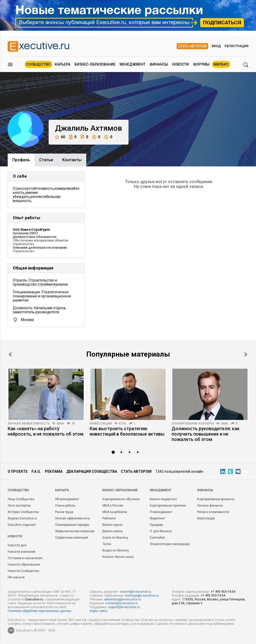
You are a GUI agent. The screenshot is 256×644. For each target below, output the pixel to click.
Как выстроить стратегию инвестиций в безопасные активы (127, 431)
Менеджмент (132, 64)
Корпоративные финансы (216, 499)
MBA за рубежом (115, 512)
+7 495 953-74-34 (223, 592)
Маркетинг (157, 518)
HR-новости (16, 577)
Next (246, 354)
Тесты (107, 544)
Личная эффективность (29, 424)
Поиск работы (65, 506)
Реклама (54, 471)
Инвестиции (101, 424)
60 (60, 137)
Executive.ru (34, 599)
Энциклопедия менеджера (170, 544)
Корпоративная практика (168, 506)
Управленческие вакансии (75, 531)
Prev (10, 354)
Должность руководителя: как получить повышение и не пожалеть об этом (206, 434)
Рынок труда (64, 512)
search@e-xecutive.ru (135, 592)
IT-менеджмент (161, 512)
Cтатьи (46, 160)
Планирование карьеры (193, 424)
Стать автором (192, 46)
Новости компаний (22, 552)
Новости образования (24, 565)
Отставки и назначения (25, 558)
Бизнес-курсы (112, 525)
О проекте (18, 471)
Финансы (159, 64)
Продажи (156, 525)
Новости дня (17, 545)
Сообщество (38, 64)
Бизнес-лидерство (163, 499)
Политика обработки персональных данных (40, 611)
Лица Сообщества (21, 499)
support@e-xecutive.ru (124, 607)
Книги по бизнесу (115, 538)
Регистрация (236, 46)
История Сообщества (23, 512)
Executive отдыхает (22, 525)
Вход (216, 46)
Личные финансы (210, 506)
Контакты (72, 160)
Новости (180, 64)
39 (73, 424)
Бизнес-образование (95, 64)
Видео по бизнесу (116, 550)
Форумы (201, 64)
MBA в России (113, 506)
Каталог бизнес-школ (118, 557)
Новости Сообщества (23, 571)
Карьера (63, 64)
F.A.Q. (36, 471)
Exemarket (157, 538)
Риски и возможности (213, 512)
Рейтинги (109, 518)
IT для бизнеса (161, 531)
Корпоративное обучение (121, 499)
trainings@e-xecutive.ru (142, 596)
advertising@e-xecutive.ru (122, 599)
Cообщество (18, 490)
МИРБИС (221, 64)
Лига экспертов (19, 506)
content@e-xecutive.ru (122, 603)
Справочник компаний (72, 538)
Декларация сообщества (92, 471)
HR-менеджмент (67, 499)
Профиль (21, 160)
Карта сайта (98, 611)
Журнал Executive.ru (22, 518)
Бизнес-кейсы (113, 531)
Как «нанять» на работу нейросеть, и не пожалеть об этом (46, 431)
